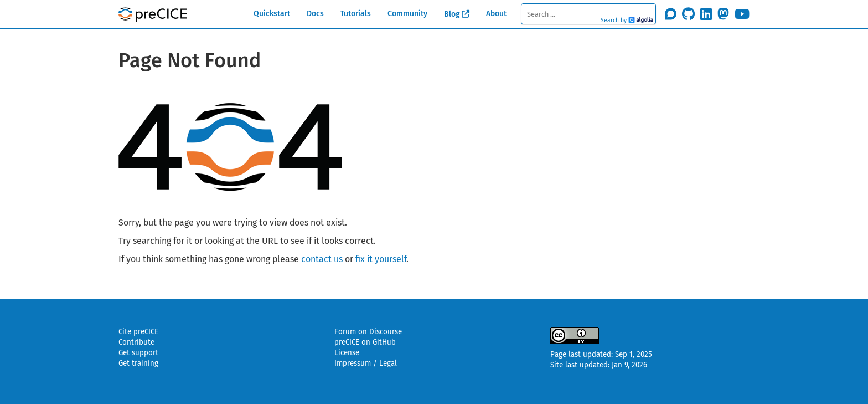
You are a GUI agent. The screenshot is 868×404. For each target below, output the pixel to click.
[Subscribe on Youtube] (742, 14)
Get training (138, 364)
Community (407, 14)
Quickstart (272, 14)
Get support (138, 353)
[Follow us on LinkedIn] (706, 14)
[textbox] (588, 14)
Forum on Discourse (368, 332)
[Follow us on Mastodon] (723, 14)
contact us (322, 259)
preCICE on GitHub (365, 342)
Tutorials (356, 14)
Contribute (136, 342)
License (347, 353)
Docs (315, 14)
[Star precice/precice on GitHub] (688, 14)
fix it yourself (381, 259)
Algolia (641, 21)
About (496, 14)
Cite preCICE (138, 332)
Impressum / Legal (366, 364)
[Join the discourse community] (671, 14)
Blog (452, 14)
